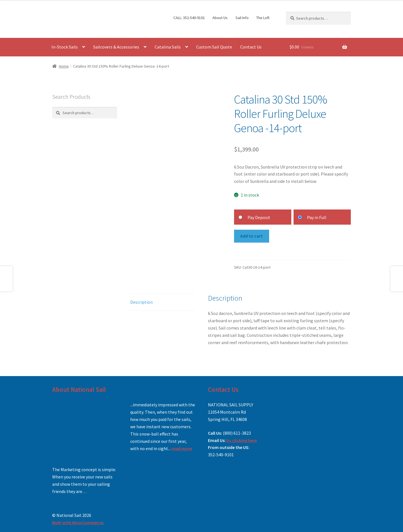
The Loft (263, 18)
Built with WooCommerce (78, 522)
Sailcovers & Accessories (116, 47)
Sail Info (242, 18)
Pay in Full (317, 217)
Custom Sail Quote (214, 47)
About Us (220, 18)
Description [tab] (141, 302)
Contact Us (251, 47)
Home (64, 66)
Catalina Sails (168, 47)
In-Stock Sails (65, 47)
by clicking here (242, 440)
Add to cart (251, 236)
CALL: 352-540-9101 (189, 18)
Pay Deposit (259, 217)
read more (182, 448)
